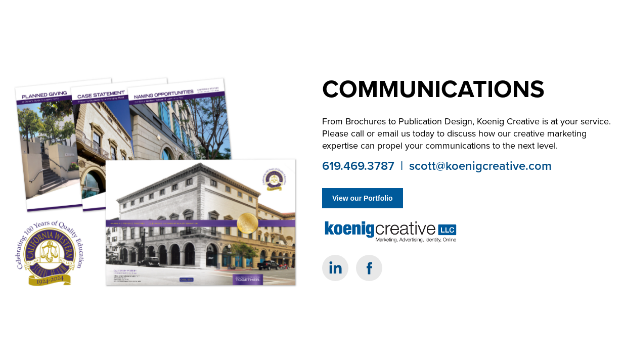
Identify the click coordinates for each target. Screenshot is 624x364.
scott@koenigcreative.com (480, 166)
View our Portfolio (363, 198)
